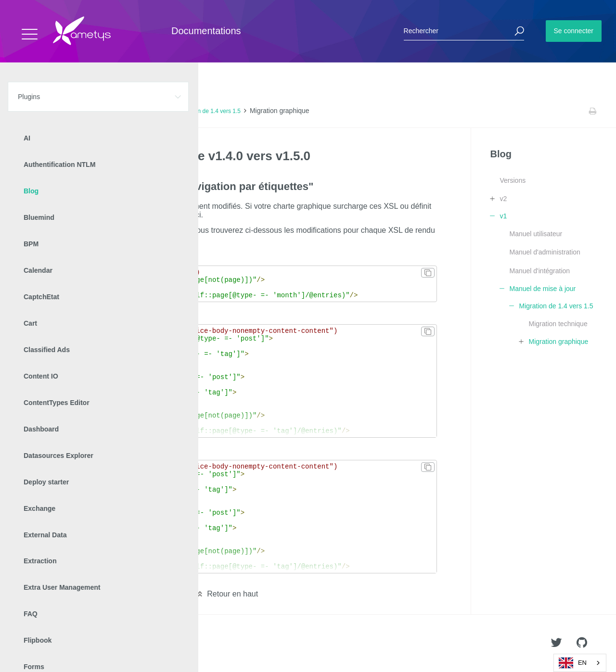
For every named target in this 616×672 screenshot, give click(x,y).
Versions (513, 180)
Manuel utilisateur (536, 234)
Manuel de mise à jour (140, 111)
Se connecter (574, 31)
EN (573, 663)
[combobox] (580, 663)
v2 (503, 199)
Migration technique (558, 324)
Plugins (57, 111)
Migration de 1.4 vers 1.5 (209, 111)
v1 (99, 111)
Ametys (64, 644)
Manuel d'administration (545, 252)
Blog (81, 111)
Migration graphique (558, 342)
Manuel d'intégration (539, 271)
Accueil (29, 111)
